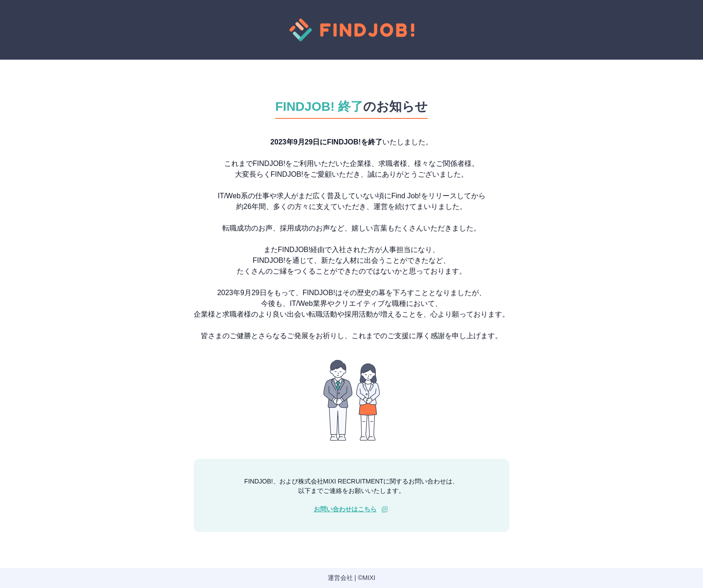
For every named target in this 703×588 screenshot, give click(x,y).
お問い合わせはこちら (345, 509)
